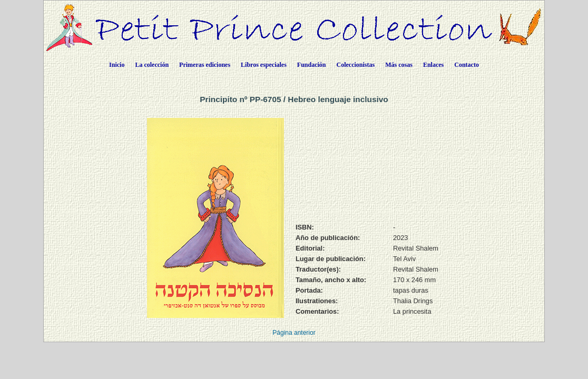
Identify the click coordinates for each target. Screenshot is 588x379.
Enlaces (433, 65)
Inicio (117, 65)
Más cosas (399, 65)
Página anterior (294, 333)
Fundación (312, 65)
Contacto (467, 65)
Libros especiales (264, 65)
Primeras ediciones (205, 65)
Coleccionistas (356, 65)
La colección (152, 65)
